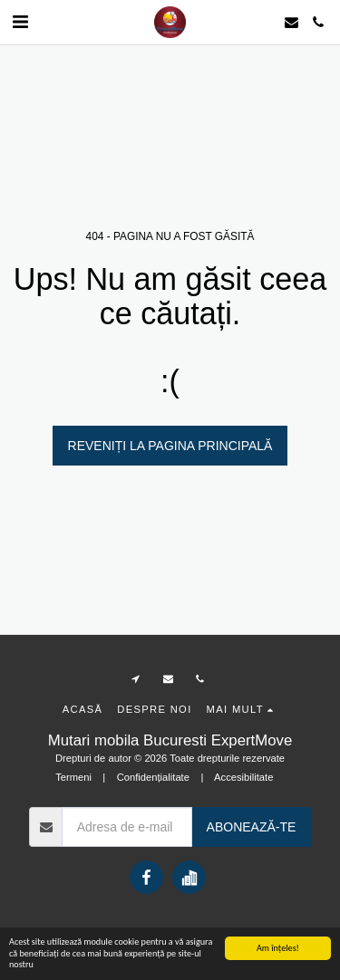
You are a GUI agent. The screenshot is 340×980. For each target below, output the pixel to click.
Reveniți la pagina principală (170, 446)
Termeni (73, 777)
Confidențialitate (153, 777)
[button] (20, 22)
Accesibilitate (243, 777)
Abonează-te (252, 827)
